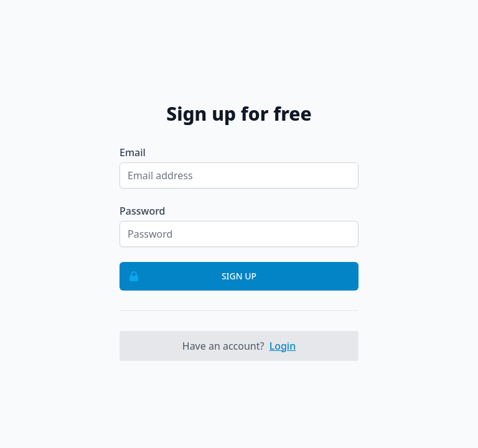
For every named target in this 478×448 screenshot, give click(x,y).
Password (143, 211)
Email (133, 152)
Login (283, 346)
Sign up (188, 276)
